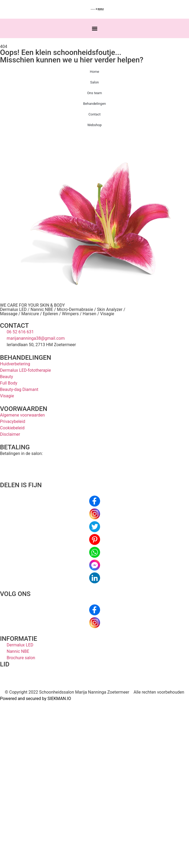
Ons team (95, 93)
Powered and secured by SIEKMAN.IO (36, 699)
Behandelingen (95, 104)
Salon (94, 82)
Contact (94, 114)
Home (94, 72)
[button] (94, 28)
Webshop (94, 125)
